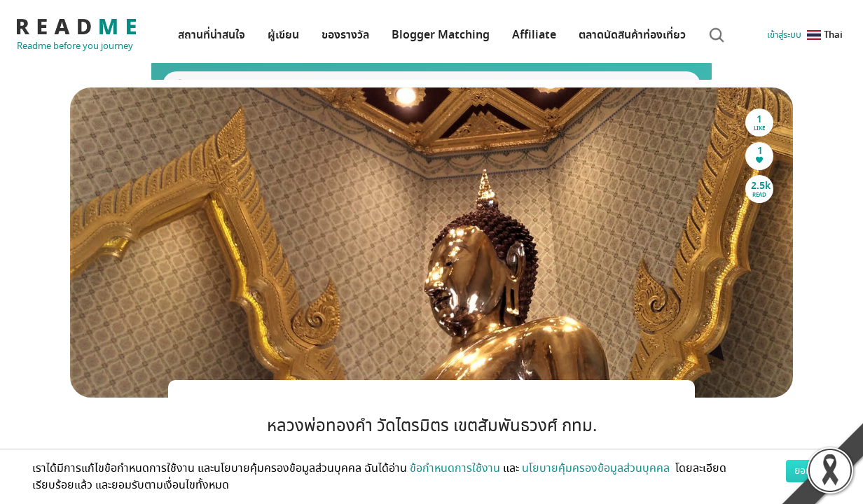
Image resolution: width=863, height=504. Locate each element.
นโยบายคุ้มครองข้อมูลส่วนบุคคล (597, 468)
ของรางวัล (345, 35)
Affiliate (534, 35)
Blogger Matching (441, 35)
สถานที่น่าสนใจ (212, 35)
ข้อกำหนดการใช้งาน (455, 468)
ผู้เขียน (283, 35)
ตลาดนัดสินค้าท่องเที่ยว (632, 35)
